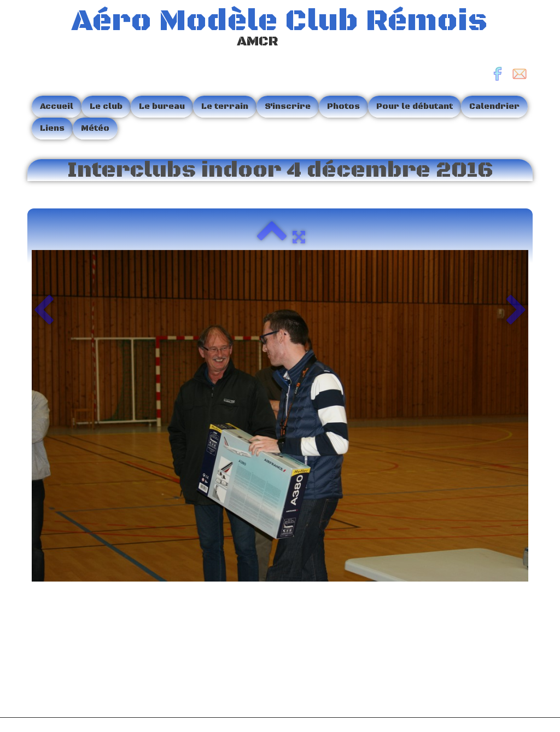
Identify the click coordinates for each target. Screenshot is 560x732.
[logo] (261, 29)
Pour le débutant (415, 106)
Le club (106, 106)
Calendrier (494, 106)
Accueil (57, 106)
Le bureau (162, 106)
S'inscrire (288, 106)
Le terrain (225, 106)
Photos (343, 106)
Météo (95, 128)
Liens (52, 128)
